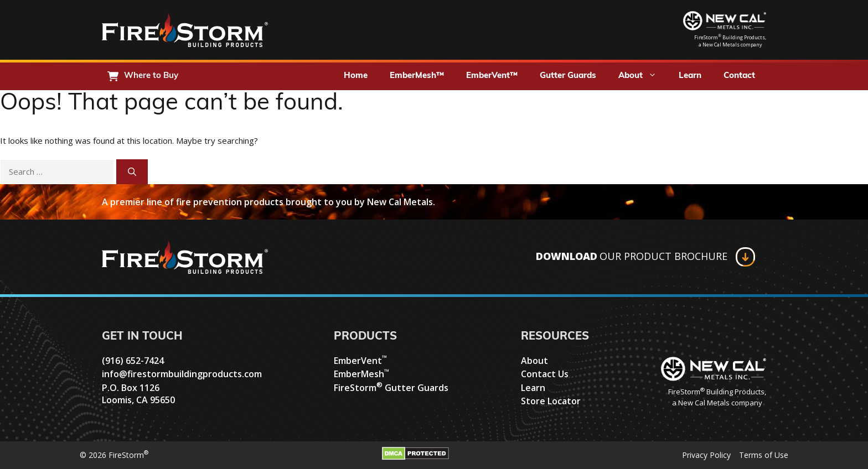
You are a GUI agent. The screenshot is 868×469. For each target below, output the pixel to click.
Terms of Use (764, 455)
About (643, 76)
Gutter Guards (568, 76)
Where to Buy (151, 76)
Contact (739, 76)
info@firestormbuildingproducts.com (182, 374)
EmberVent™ (492, 76)
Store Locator (551, 401)
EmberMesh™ (417, 76)
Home (356, 76)
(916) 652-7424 (133, 361)
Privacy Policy (706, 455)
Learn (690, 76)
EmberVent (360, 361)
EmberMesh (361, 374)
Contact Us (545, 374)
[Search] (132, 172)
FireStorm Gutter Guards (391, 388)
